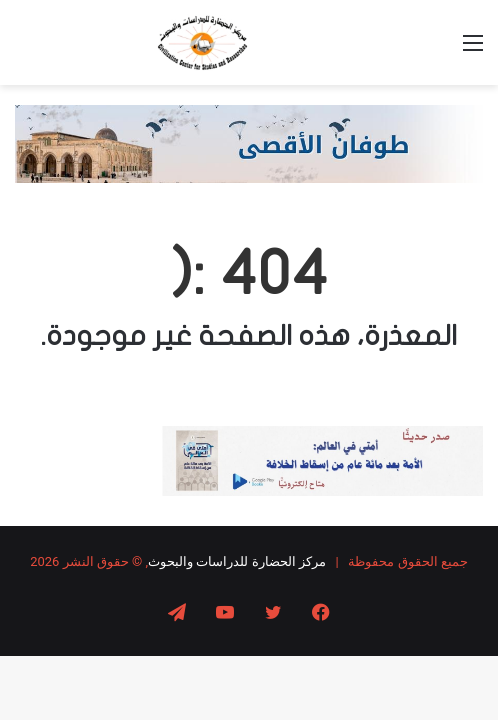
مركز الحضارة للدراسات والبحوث (237, 561)
